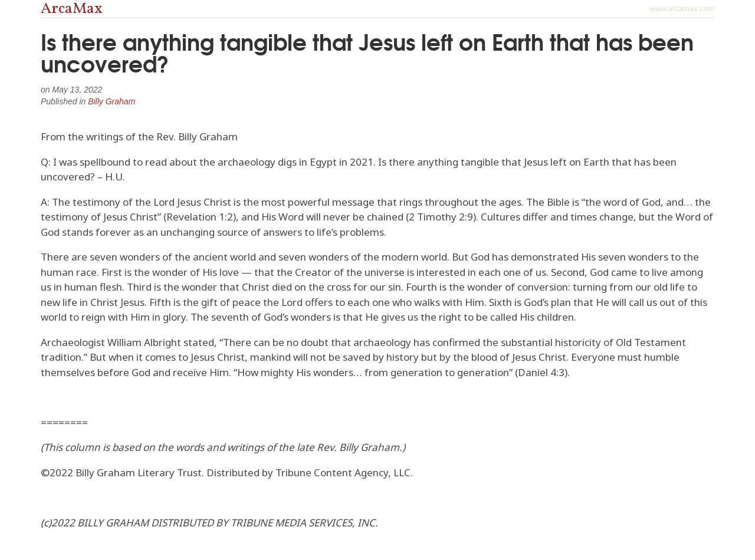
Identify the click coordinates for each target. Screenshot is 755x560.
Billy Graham (111, 101)
